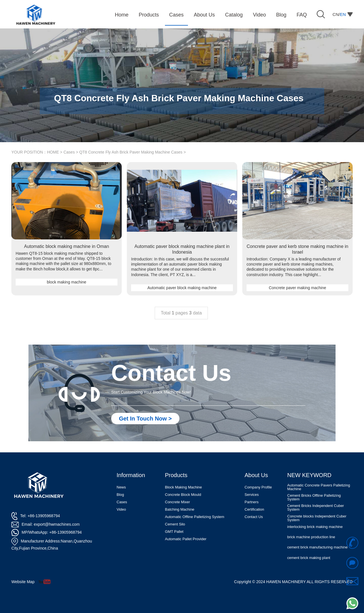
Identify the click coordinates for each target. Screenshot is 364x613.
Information (131, 475)
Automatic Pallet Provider (186, 539)
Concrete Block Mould (183, 495)
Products (176, 475)
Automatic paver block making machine (182, 288)
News (121, 487)
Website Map (23, 582)
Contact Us (254, 517)
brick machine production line (311, 537)
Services (252, 495)
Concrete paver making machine (297, 288)
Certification (254, 509)
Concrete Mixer (177, 502)
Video (121, 509)
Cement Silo (175, 524)
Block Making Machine (183, 487)
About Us (256, 475)
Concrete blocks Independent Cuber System (317, 518)
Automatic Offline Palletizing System (195, 517)
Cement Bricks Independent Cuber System (316, 508)
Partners (252, 502)
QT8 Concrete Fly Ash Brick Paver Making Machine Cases (131, 152)
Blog (120, 495)
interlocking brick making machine (315, 527)
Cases (69, 152)
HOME (53, 152)
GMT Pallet (174, 532)
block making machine (67, 282)
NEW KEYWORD (309, 475)
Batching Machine (180, 509)
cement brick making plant (309, 558)
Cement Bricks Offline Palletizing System (314, 498)
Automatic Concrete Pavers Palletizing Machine (319, 487)
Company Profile (258, 487)
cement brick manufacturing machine (317, 547)
